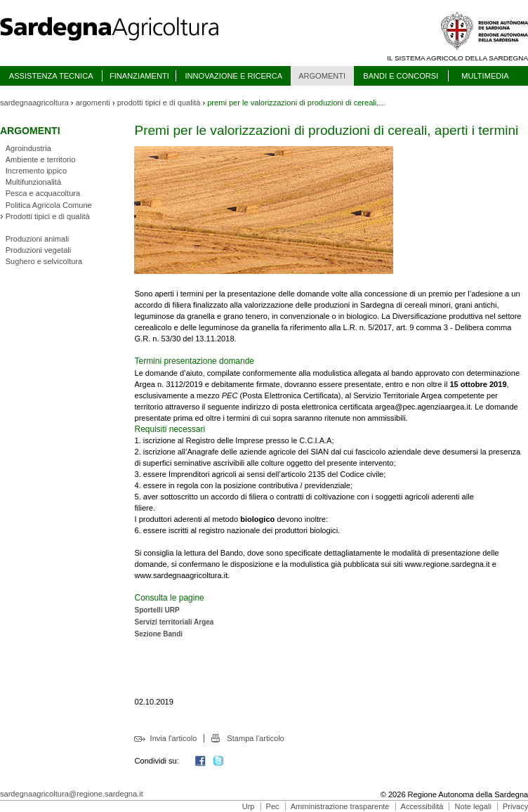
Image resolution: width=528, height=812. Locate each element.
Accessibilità (422, 806)
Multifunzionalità (33, 182)
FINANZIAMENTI (139, 76)
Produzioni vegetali (38, 250)
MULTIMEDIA (485, 76)
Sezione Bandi (158, 634)
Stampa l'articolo (255, 738)
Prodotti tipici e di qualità (48, 216)
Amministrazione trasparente (340, 806)
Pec (273, 806)
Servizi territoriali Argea (174, 622)
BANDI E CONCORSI (401, 76)
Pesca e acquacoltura (43, 193)
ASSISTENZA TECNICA (51, 76)
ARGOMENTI (322, 76)
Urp (249, 806)
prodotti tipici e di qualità (159, 103)
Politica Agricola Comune (49, 205)
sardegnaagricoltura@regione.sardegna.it (72, 794)
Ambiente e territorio (41, 159)
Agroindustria (28, 148)
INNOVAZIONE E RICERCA (233, 76)
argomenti (93, 103)
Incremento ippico (36, 171)
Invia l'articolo (174, 738)
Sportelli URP (157, 610)
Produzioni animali (37, 239)
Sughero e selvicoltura (44, 261)
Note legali (473, 806)
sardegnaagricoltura (34, 103)
